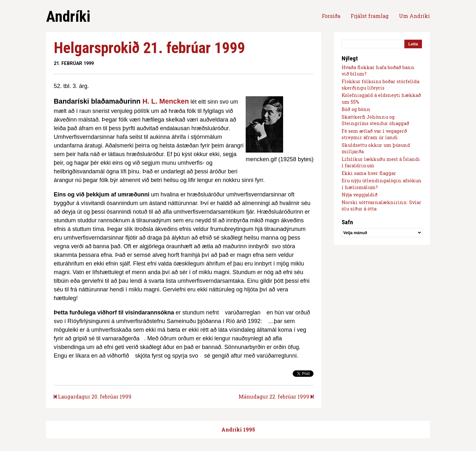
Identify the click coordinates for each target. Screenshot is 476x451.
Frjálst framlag (370, 16)
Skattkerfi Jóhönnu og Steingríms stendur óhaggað (375, 120)
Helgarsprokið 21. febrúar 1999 (149, 48)
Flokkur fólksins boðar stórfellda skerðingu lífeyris (381, 85)
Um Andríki (414, 16)
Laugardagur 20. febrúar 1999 (93, 396)
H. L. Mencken (166, 101)
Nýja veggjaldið (360, 195)
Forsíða (331, 16)
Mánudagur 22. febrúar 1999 (276, 396)
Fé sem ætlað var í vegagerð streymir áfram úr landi (374, 134)
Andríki (68, 16)
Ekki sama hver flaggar (369, 173)
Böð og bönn (356, 109)
